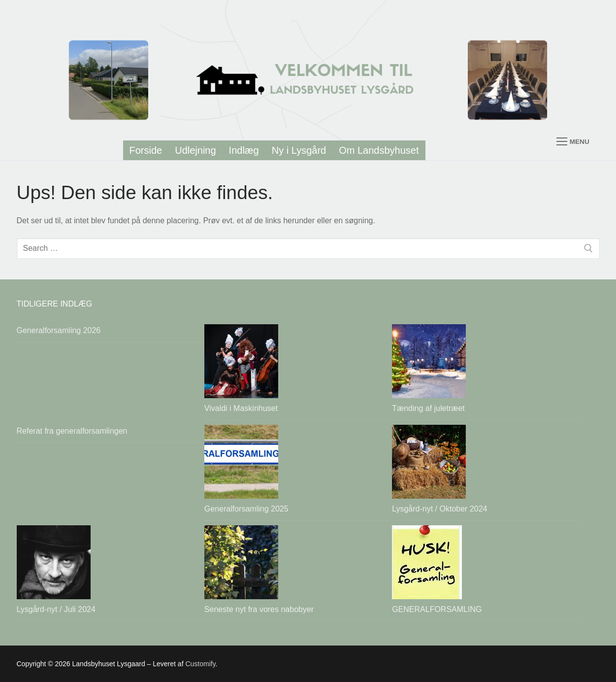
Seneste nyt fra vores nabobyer (259, 609)
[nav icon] (573, 80)
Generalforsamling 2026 (59, 330)
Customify (200, 664)
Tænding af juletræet (428, 408)
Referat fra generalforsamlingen (72, 431)
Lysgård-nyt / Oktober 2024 (439, 509)
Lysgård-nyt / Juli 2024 (56, 609)
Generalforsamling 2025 (246, 509)
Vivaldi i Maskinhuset (241, 408)
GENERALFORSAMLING (437, 609)
